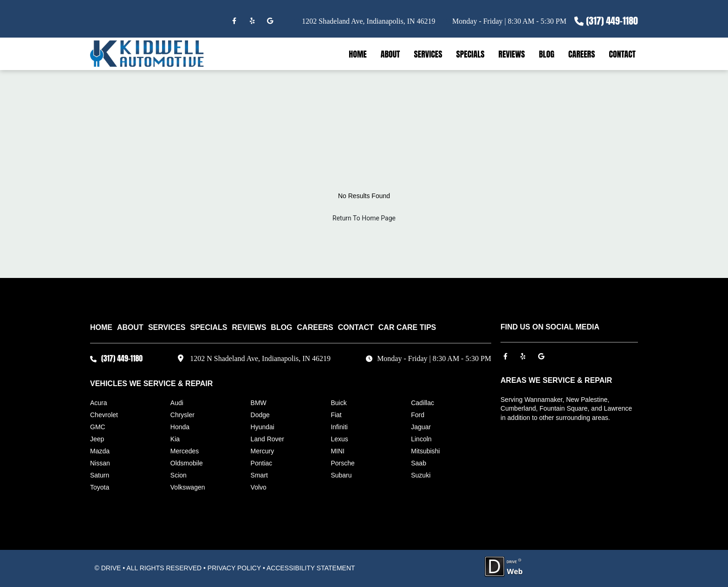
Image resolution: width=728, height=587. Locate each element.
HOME (358, 54)
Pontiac (262, 463)
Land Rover (267, 439)
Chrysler (182, 415)
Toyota (100, 487)
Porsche (342, 463)
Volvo (259, 487)
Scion (179, 475)
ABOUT (390, 54)
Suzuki (421, 475)
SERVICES (428, 54)
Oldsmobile (187, 463)
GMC (98, 427)
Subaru (341, 475)
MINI (338, 451)
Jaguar (421, 427)
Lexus (339, 439)
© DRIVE (107, 568)
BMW (259, 403)
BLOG (547, 54)
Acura (99, 403)
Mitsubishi (425, 451)
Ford (418, 415)
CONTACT (622, 54)
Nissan (100, 463)
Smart (259, 475)
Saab (419, 463)
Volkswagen (188, 487)
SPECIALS (471, 54)
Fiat (336, 415)
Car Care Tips (407, 327)
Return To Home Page (364, 218)
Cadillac (422, 403)
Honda (180, 427)
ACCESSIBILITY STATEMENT (311, 568)
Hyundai (263, 427)
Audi (177, 403)
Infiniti (339, 427)
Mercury (263, 451)
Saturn (100, 475)
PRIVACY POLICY (234, 568)
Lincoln (421, 439)
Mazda (100, 451)
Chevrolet (104, 415)
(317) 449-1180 (612, 21)
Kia (175, 439)
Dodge (260, 415)
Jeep (97, 439)
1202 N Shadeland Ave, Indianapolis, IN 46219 (260, 358)
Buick (338, 403)
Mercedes (185, 451)
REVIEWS (512, 54)
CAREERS (582, 54)
